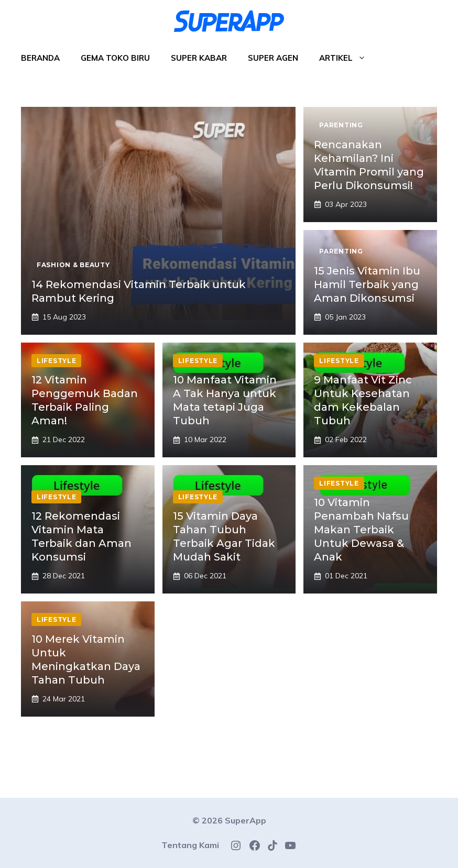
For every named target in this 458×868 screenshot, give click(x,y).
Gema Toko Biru (115, 58)
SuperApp (246, 820)
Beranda (40, 58)
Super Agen (273, 58)
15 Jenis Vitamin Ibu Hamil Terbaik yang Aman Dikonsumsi (367, 284)
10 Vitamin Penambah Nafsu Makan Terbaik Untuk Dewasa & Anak (361, 530)
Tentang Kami (190, 845)
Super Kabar (199, 58)
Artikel (348, 58)
